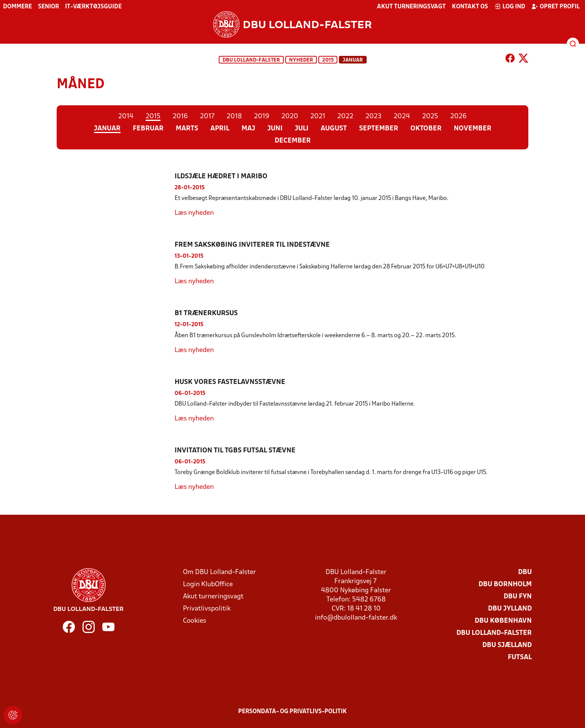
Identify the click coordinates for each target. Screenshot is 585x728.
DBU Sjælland (507, 645)
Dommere (17, 7)
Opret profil (556, 6)
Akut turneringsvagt (411, 7)
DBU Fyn (518, 597)
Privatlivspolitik (207, 609)
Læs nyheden (194, 213)
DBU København (503, 621)
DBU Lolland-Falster (251, 60)
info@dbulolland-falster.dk (356, 618)
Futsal (520, 657)
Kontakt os (470, 7)
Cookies (195, 621)
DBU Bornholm (505, 584)
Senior (48, 7)
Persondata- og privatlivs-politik (292, 712)
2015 (328, 60)
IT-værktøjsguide (93, 7)
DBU (525, 572)
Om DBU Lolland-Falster (219, 572)
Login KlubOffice (208, 584)
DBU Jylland (510, 609)
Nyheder (301, 60)
